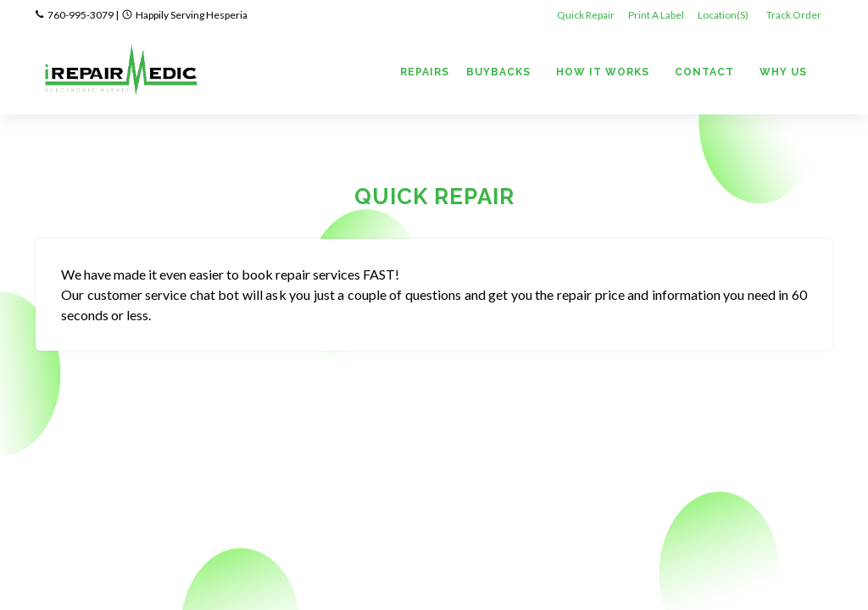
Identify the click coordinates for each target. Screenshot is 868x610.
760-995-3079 (81, 15)
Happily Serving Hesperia (192, 15)
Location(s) (724, 15)
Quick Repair (586, 15)
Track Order (795, 15)
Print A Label (656, 15)
